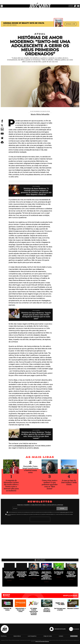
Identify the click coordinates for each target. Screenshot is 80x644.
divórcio (40, 148)
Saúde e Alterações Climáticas (47, 610)
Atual (40, 34)
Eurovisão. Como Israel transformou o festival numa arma (30, 469)
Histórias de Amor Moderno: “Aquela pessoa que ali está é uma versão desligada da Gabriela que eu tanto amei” (36, 316)
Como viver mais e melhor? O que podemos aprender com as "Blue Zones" (50, 485)
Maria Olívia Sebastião (40, 114)
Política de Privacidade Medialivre (42, 641)
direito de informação (64, 512)
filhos (14, 229)
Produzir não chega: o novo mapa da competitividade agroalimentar (71, 574)
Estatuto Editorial (17, 636)
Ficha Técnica (4, 636)
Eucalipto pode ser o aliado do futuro (59, 573)
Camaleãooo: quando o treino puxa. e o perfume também (34, 574)
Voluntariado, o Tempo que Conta (21, 610)
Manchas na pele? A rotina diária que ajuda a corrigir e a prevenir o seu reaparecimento (9, 575)
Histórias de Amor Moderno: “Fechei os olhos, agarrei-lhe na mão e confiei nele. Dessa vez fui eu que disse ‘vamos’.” (36, 435)
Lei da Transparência (32, 636)
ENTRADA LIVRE (71, 24)
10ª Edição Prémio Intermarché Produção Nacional (34, 612)
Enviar (62, 508)
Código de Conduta (48, 636)
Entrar (71, 6)
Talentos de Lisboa (7, 609)
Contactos (61, 636)
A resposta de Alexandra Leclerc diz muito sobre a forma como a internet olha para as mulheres (11, 486)
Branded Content (73, 608)
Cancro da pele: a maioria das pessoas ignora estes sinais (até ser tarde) (22, 574)
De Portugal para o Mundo (60, 609)
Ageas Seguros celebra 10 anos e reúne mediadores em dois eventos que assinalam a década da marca (46, 575)
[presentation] (40, 519)
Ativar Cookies (74, 636)
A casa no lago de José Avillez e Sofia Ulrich (69, 482)
